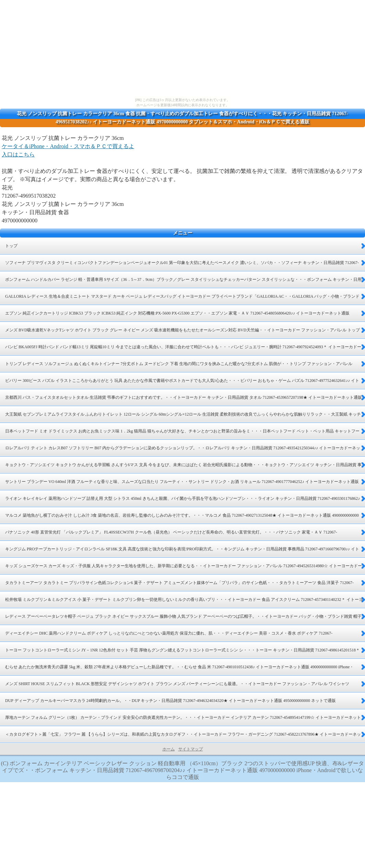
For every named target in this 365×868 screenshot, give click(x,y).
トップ (11, 246)
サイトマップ (191, 749)
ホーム (169, 749)
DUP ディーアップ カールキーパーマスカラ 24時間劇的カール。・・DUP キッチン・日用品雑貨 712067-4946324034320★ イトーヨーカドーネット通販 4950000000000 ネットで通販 (170, 701)
